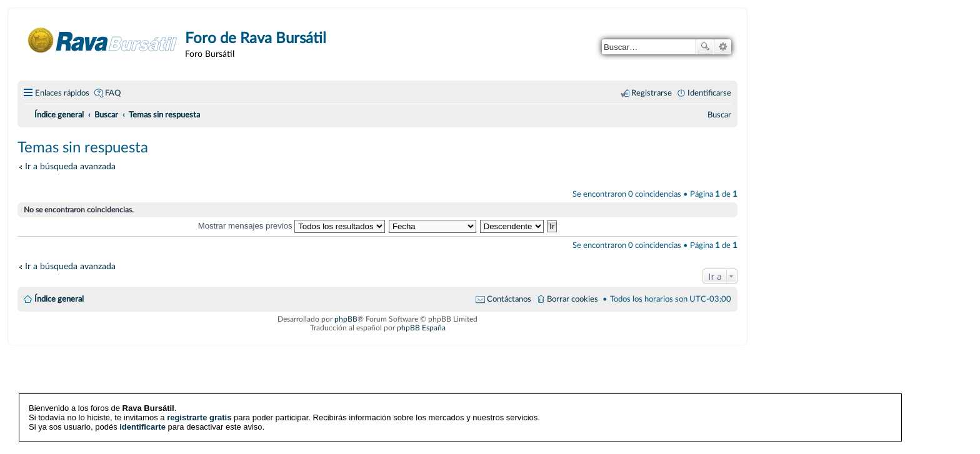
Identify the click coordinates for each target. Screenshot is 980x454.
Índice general (59, 299)
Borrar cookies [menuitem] (572, 299)
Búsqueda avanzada (723, 47)
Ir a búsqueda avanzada (70, 166)
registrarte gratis (199, 417)
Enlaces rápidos (62, 93)
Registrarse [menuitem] (652, 93)
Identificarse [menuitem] (709, 93)
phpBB (346, 319)
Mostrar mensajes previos (292, 226)
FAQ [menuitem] (113, 93)
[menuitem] (719, 115)
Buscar (705, 47)
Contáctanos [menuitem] (509, 299)
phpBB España (421, 328)
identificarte (142, 427)
